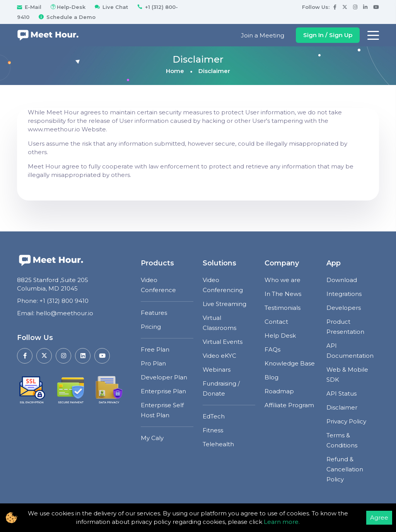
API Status (341, 393)
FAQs (272, 349)
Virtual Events (223, 342)
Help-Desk (67, 7)
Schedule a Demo (66, 17)
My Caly (152, 438)
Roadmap (279, 391)
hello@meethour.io (65, 313)
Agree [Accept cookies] (379, 518)
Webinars (217, 370)
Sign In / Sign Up (328, 35)
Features (154, 313)
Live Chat (111, 7)
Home (175, 71)
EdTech (214, 416)
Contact (276, 322)
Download (342, 280)
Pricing (151, 327)
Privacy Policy (346, 421)
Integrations (344, 294)
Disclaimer (342, 407)
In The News (283, 294)
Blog (271, 377)
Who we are (282, 280)
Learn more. (282, 522)
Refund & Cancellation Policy (345, 469)
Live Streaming (224, 304)
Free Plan (155, 349)
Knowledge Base (290, 363)
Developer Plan (164, 377)
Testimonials (282, 308)
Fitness (213, 430)
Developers (344, 308)
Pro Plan (153, 363)
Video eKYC (219, 356)
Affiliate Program (289, 405)
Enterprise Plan (163, 391)
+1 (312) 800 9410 (64, 301)
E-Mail (29, 7)
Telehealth (218, 444)
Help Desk (280, 336)
